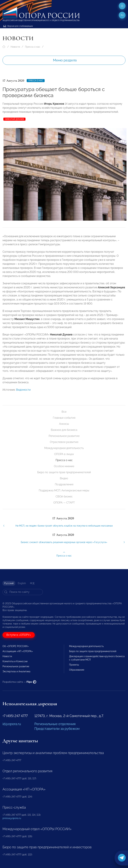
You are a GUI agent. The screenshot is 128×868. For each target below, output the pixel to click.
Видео (64, 478)
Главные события (64, 418)
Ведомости (23, 394)
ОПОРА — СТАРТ (64, 503)
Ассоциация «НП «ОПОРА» (18, 651)
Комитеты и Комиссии (15, 661)
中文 (32, 583)
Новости (15, 47)
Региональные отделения (55, 724)
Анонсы (64, 424)
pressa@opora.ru (12, 818)
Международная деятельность (64, 448)
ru (122, 15)
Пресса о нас (33, 47)
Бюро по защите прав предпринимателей (64, 472)
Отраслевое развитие (64, 442)
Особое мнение (64, 466)
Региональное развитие (64, 436)
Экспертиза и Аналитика (16, 671)
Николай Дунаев (14, 119)
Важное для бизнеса (64, 430)
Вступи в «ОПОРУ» (19, 635)
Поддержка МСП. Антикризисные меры (64, 490)
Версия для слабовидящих (18, 26)
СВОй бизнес (64, 497)
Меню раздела (65, 60)
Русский (9, 583)
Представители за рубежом (57, 729)
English (22, 583)
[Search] (23, 592)
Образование (77, 670)
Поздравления (64, 484)
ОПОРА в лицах (64, 454)
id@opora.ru (12, 724)
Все (64, 412)
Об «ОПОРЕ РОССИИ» (16, 646)
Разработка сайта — (19, 682)
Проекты (74, 665)
